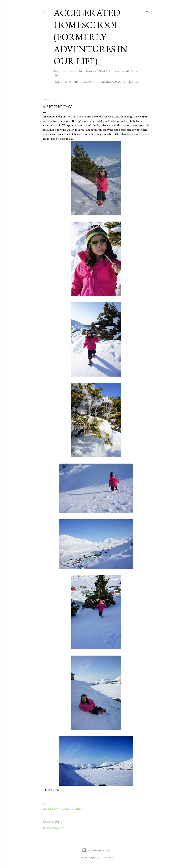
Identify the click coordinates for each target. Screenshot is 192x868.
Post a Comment (53, 828)
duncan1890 (106, 857)
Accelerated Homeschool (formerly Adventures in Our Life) (91, 37)
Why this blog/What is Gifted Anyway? (95, 82)
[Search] (147, 10)
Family (54, 809)
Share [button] (46, 804)
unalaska (78, 809)
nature (62, 809)
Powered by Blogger (96, 850)
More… (133, 82)
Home (58, 82)
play (70, 809)
